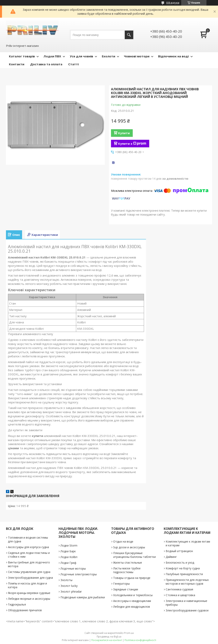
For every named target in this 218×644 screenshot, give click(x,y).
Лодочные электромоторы (79, 574)
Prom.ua (129, 633)
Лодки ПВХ (52, 56)
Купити (124, 133)
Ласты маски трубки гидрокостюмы (127, 570)
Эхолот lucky (69, 586)
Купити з (132, 144)
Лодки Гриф (68, 563)
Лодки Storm (69, 545)
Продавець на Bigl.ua (109, 637)
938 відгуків (173, 3)
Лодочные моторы (73, 568)
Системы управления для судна (29, 572)
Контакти (17, 64)
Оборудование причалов (25, 610)
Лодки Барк (68, 551)
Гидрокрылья (17, 604)
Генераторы (121, 584)
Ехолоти (109, 56)
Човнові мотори (137, 56)
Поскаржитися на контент (107, 640)
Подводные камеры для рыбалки (83, 597)
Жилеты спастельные (128, 563)
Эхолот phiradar (71, 591)
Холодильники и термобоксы (133, 595)
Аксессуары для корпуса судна (28, 547)
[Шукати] (129, 35)
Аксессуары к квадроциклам (132, 601)
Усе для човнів (81, 56)
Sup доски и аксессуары (129, 547)
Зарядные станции (126, 589)
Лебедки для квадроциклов (132, 607)
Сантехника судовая (179, 589)
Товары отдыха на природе (132, 578)
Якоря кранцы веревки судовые (29, 593)
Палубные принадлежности (184, 574)
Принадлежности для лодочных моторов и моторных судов (187, 582)
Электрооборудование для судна (30, 578)
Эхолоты (66, 580)
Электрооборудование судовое (187, 610)
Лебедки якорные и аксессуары (29, 599)
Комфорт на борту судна (183, 568)
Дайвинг (171, 557)
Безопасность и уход (180, 563)
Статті (73, 64)
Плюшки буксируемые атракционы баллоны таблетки (134, 555)
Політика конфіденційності (140, 640)
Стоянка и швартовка (180, 595)
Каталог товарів (22, 56)
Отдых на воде (123, 541)
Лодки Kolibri (69, 557)
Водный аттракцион (179, 551)
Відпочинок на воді (173, 56)
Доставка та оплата (46, 64)
